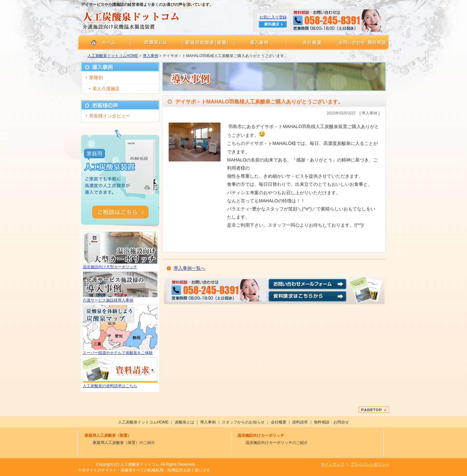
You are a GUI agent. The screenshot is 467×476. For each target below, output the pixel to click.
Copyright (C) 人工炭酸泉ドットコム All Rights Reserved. (146, 464)
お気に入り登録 (273, 17)
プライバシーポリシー (370, 464)
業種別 (96, 77)
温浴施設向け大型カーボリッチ (110, 267)
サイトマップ (332, 464)
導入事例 (150, 56)
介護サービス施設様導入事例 (108, 300)
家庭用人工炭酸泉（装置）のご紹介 (124, 443)
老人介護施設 (106, 89)
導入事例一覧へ (189, 268)
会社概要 (279, 422)
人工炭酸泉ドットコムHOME (113, 56)
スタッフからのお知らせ (243, 422)
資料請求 (300, 422)
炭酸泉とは (185, 422)
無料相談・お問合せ (331, 422)
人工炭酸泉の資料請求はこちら (110, 386)
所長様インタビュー (110, 116)
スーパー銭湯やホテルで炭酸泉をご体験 (118, 353)
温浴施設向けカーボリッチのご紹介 (277, 443)
